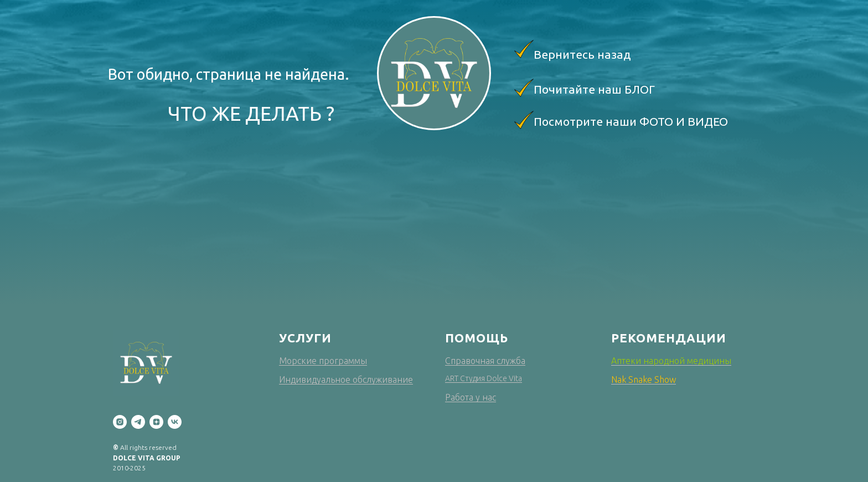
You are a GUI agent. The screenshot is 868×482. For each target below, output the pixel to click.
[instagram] (120, 422)
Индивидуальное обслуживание (346, 380)
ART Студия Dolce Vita (484, 378)
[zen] (156, 422)
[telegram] (138, 422)
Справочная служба (485, 361)
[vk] (175, 422)
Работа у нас (471, 397)
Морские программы (323, 361)
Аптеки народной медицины (671, 361)
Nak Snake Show (644, 380)
